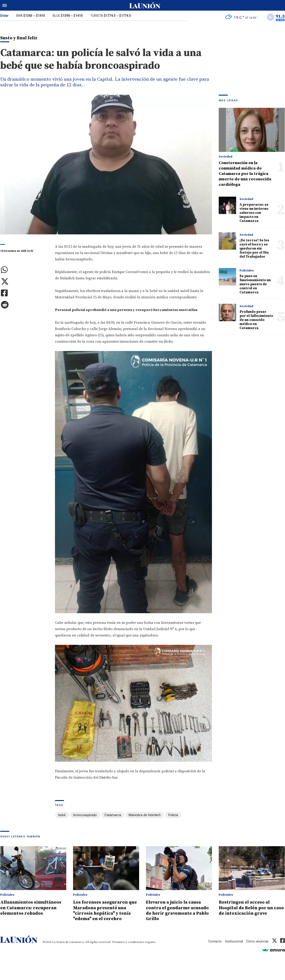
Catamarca (113, 816)
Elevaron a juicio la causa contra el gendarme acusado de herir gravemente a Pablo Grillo (177, 911)
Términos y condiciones (128, 942)
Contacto (214, 941)
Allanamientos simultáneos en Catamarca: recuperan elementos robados (33, 908)
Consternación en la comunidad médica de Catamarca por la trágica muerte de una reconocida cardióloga (245, 174)
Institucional (234, 941)
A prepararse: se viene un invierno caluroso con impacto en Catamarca (254, 213)
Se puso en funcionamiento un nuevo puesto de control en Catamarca (255, 285)
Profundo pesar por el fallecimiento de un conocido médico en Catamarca (256, 321)
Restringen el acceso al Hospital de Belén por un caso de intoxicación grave (250, 908)
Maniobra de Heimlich (145, 816)
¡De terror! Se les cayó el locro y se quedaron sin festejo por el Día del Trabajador (254, 249)
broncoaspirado (85, 816)
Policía (173, 816)
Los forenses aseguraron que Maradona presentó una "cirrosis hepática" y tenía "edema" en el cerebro (106, 911)
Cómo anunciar (257, 941)
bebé (62, 816)
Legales (150, 942)
